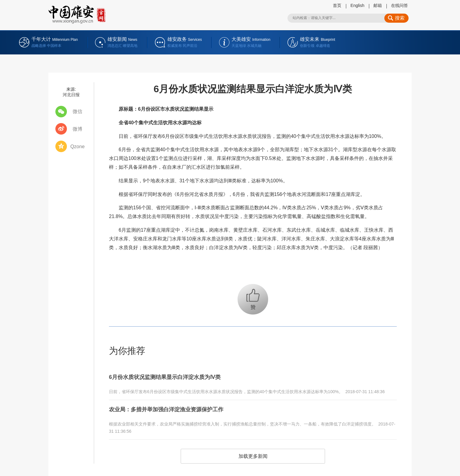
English (357, 5)
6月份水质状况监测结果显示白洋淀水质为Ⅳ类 (171, 376)
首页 (337, 5)
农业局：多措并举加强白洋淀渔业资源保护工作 (172, 407)
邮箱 (378, 5)
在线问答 (399, 5)
